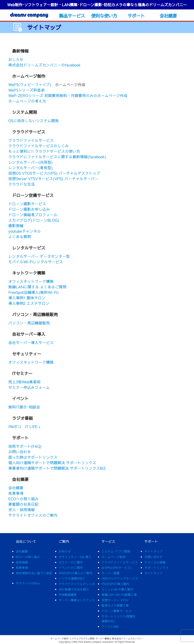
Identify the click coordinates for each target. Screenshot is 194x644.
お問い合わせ (20, 452)
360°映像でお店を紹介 (74, 589)
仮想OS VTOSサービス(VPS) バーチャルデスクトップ (54, 173)
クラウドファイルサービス (31, 140)
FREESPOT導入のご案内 (76, 573)
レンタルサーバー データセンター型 (39, 256)
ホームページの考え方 (27, 101)
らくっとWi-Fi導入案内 (117, 589)
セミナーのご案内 (71, 562)
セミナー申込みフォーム (29, 387)
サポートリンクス (156, 568)
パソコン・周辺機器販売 (29, 323)
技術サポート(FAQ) (25, 446)
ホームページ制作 (114, 557)
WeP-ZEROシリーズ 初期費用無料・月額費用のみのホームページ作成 (68, 95)
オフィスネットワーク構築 (31, 281)
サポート (136, 16)
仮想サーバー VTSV (115, 600)
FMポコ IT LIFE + (24, 427)
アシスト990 (110, 626)
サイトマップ (153, 551)
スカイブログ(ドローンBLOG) (34, 220)
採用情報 (22, 562)
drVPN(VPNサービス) (117, 568)
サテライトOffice (28, 583)
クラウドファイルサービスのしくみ (38, 146)
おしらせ (16, 59)
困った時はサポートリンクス (33, 457)
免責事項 (16, 493)
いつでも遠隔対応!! (72, 578)
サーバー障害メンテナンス (77, 600)
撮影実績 (16, 226)
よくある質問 (20, 237)
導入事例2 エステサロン (29, 303)
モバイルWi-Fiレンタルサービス (36, 262)
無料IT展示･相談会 (24, 407)
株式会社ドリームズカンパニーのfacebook (44, 65)
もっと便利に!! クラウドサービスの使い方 (44, 151)
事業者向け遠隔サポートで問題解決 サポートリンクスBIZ (57, 468)
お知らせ (65, 551)
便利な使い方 (104, 16)
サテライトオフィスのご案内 (33, 515)
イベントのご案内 (71, 568)
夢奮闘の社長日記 (23, 504)
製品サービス (72, 16)
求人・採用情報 (22, 510)
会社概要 (168, 16)
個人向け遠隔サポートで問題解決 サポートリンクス (52, 463)
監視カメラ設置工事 (115, 605)
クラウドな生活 (22, 184)
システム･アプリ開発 (116, 551)
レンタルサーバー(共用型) (30, 162)
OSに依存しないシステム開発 (33, 121)
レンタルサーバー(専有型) (30, 168)
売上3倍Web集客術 (24, 382)
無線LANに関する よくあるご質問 (37, 287)
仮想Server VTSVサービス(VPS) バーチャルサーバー (53, 179)
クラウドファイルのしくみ (77, 584)
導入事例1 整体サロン (27, 298)
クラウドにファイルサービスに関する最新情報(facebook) (57, 157)
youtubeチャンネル (25, 231)
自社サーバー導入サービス (31, 342)
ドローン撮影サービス (27, 204)
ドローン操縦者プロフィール (33, 215)
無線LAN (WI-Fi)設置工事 (119, 595)
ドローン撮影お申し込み (29, 209)
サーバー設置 (111, 573)
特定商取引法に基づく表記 (34, 573)
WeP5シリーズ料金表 (27, 90)
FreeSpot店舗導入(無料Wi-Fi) (33, 292)
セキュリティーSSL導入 (75, 557)
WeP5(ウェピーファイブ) (30, 85)
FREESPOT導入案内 (115, 584)
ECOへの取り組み (23, 499)
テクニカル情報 (155, 562)
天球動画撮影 (68, 595)
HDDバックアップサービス (120, 578)
